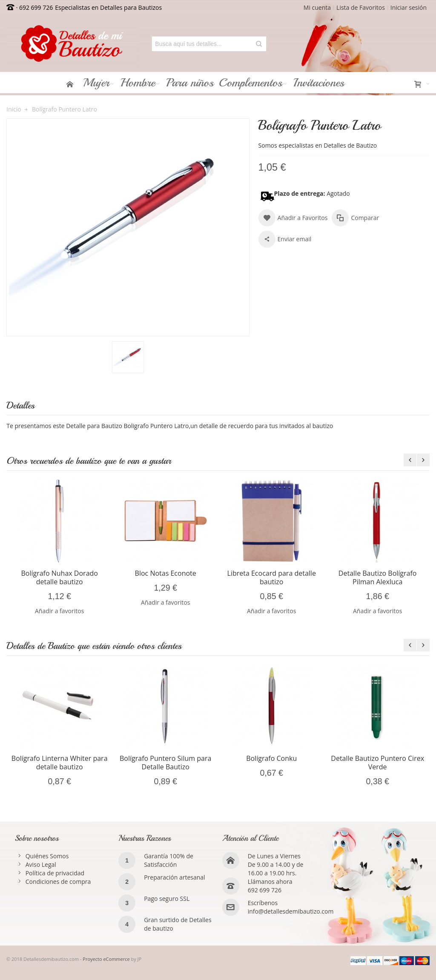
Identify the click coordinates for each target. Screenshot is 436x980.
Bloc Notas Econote (166, 573)
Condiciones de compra (58, 881)
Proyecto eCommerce (106, 959)
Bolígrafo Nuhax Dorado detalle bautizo (59, 577)
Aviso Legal (41, 864)
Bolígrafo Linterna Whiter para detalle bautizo (60, 763)
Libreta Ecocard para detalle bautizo (272, 577)
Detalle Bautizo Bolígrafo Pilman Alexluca (378, 577)
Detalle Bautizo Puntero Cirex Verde (377, 763)
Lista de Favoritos (361, 7)
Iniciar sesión (409, 7)
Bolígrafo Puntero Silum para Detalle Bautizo (165, 763)
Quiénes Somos (47, 856)
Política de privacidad (55, 873)
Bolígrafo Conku (271, 758)
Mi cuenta (317, 7)
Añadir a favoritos (59, 611)
